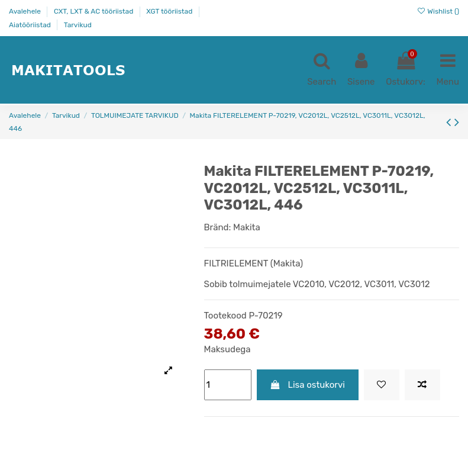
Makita (247, 227)
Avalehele (26, 11)
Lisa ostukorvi (307, 385)
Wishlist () (438, 11)
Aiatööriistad (31, 25)
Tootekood (225, 316)
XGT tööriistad (170, 11)
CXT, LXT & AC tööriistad (94, 11)
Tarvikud (78, 25)
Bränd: (218, 227)
